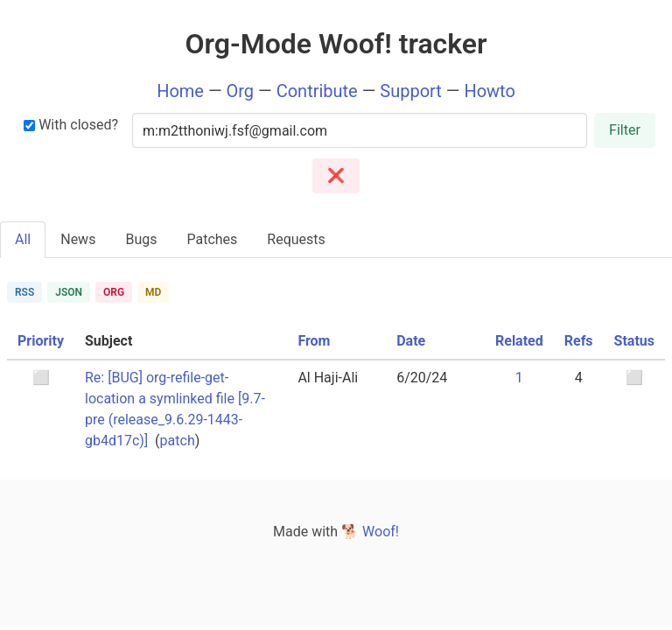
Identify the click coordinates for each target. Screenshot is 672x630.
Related (519, 341)
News (78, 239)
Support (411, 91)
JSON (69, 292)
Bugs (141, 239)
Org (241, 91)
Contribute (317, 91)
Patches (212, 239)
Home (180, 91)
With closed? (71, 125)
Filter (625, 130)
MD (153, 292)
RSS (24, 292)
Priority (41, 341)
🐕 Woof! (370, 532)
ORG (114, 292)
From (314, 341)
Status (634, 341)
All (23, 239)
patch (178, 441)
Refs (579, 341)
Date (411, 341)
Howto (489, 91)
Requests (296, 239)
